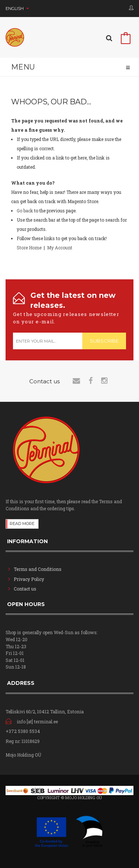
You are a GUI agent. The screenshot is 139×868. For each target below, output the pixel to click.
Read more (22, 524)
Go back (25, 211)
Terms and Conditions (38, 569)
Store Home (29, 248)
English (17, 9)
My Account (60, 248)
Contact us (25, 589)
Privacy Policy (29, 579)
